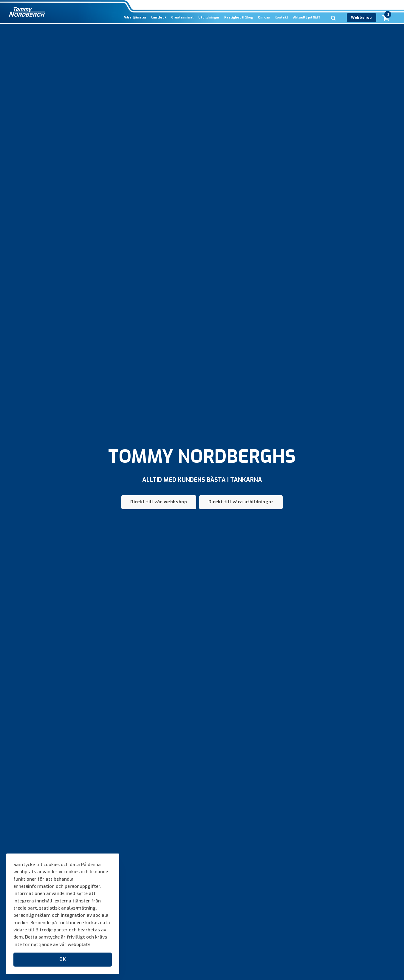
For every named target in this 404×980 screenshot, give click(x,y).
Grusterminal (182, 17)
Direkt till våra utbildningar (241, 502)
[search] (333, 27)
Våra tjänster (135, 17)
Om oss (264, 17)
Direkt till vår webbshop (159, 502)
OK (62, 959)
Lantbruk (159, 17)
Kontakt (281, 17)
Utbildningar (209, 17)
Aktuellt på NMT (307, 17)
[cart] (386, 11)
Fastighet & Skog (239, 17)
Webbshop (361, 17)
